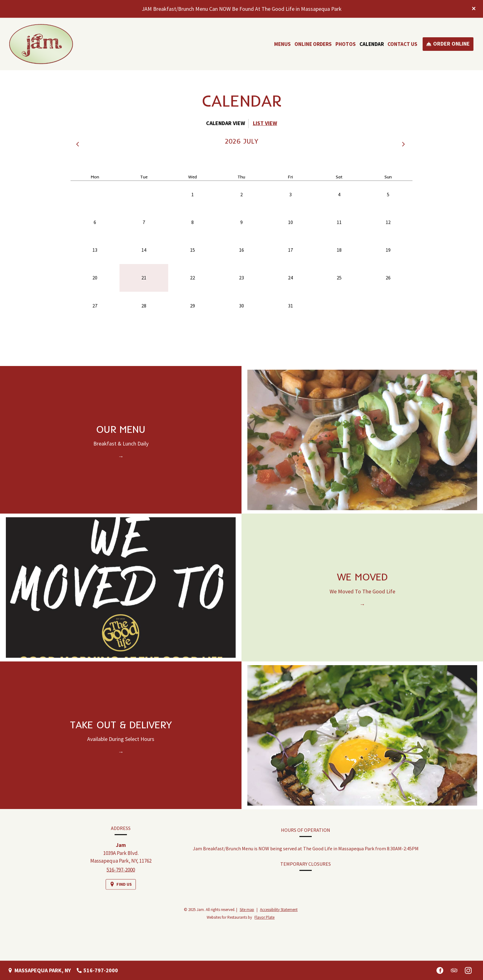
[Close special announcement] (474, 9)
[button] (79, 144)
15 (193, 250)
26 (388, 278)
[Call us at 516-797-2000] (97, 970)
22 (193, 278)
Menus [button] (282, 44)
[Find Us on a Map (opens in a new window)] (121, 891)
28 (144, 306)
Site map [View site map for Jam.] (247, 910)
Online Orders (313, 44)
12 (388, 222)
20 (95, 278)
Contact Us (402, 44)
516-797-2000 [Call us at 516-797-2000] (121, 876)
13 (95, 250)
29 (193, 306)
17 (290, 250)
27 (95, 306)
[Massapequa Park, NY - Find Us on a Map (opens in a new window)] (39, 970)
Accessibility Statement (279, 910)
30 (241, 306)
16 (241, 250)
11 (339, 222)
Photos (346, 44)
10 (290, 222)
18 (339, 250)
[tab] (226, 124)
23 (241, 278)
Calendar (372, 44)
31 (290, 306)
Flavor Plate (264, 917)
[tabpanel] (241, 242)
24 (290, 278)
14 (144, 250)
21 (144, 278)
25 (339, 278)
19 (388, 250)
